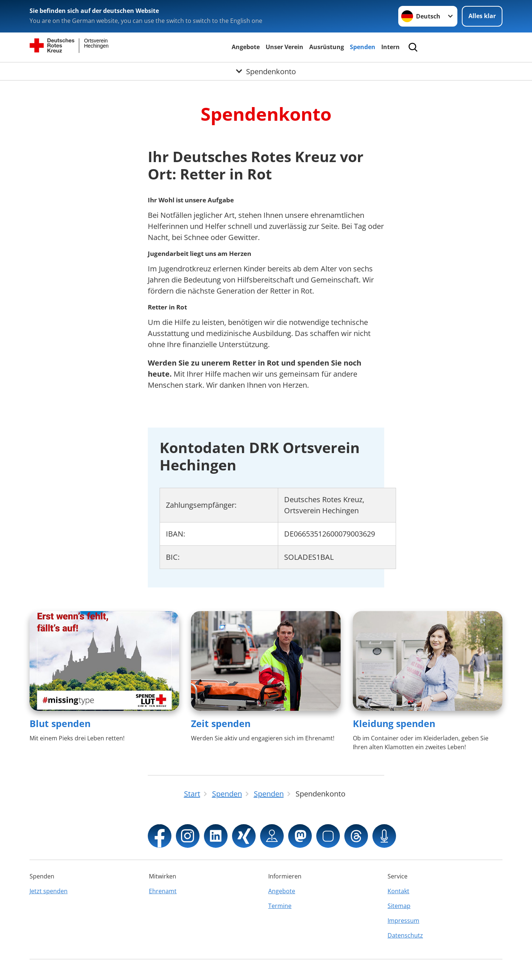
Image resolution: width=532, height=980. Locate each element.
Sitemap (399, 906)
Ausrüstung (327, 47)
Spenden (363, 47)
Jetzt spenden (49, 891)
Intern (391, 47)
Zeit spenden (221, 723)
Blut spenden (60, 723)
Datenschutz (405, 935)
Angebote (246, 47)
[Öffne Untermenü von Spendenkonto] (266, 71)
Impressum (403, 921)
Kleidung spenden (394, 723)
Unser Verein (284, 47)
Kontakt (398, 891)
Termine (280, 906)
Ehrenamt (163, 891)
